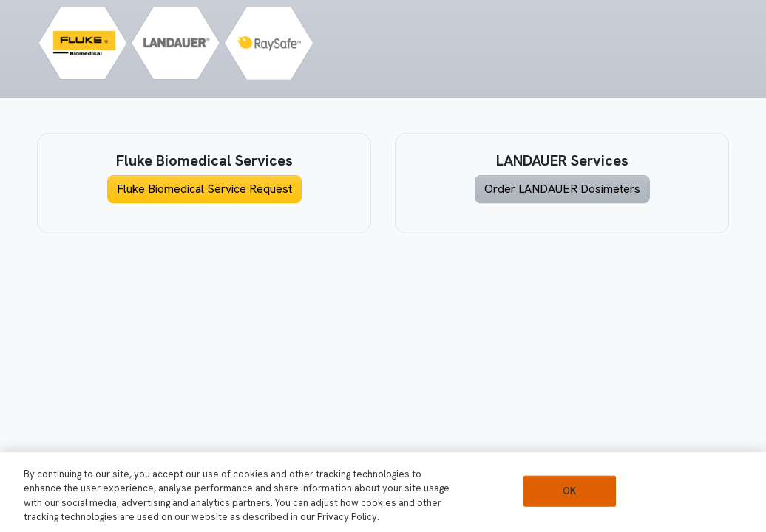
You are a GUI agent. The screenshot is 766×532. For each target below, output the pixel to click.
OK (569, 491)
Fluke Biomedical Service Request (204, 189)
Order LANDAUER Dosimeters (562, 189)
